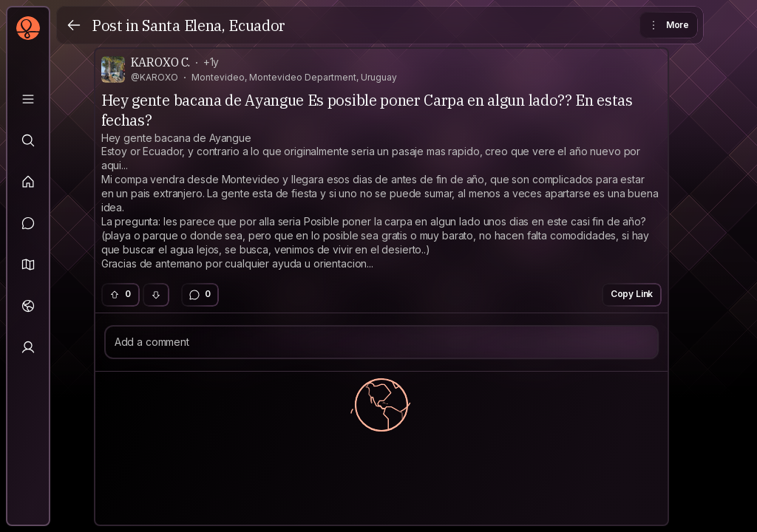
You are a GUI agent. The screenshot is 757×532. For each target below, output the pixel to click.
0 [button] (120, 294)
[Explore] (28, 140)
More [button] (668, 25)
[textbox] (382, 201)
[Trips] (28, 306)
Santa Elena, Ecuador (214, 25)
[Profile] (28, 347)
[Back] (74, 25)
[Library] (28, 99)
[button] (28, 265)
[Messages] (28, 223)
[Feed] (28, 182)
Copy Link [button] (632, 294)
